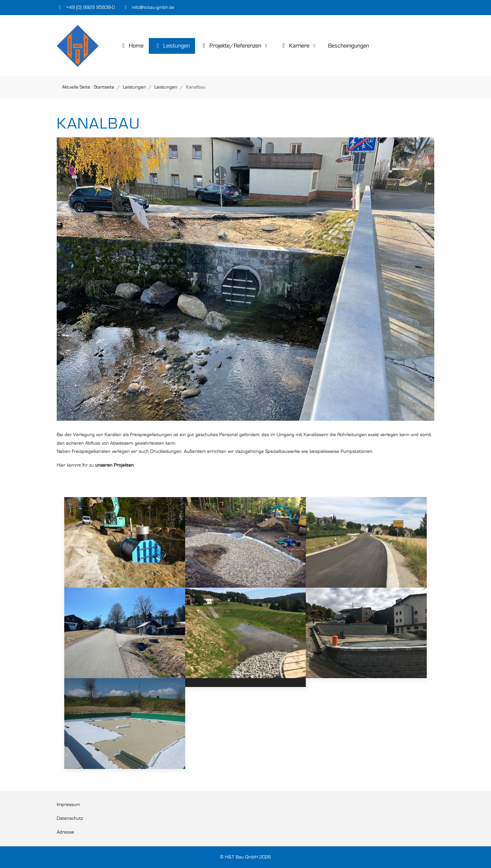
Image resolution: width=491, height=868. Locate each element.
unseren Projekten (114, 465)
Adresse (65, 832)
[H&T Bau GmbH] (78, 46)
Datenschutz (70, 818)
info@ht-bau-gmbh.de (153, 7)
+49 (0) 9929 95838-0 (90, 7)
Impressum (68, 805)
